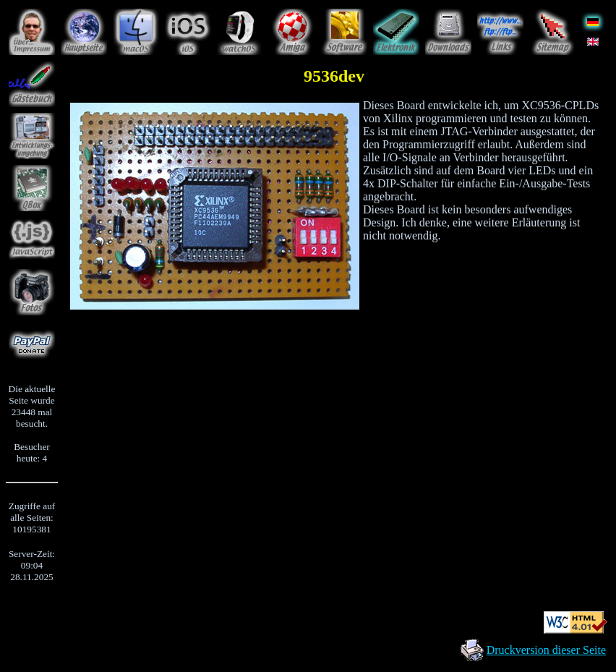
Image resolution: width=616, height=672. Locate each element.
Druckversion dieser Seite (546, 650)
